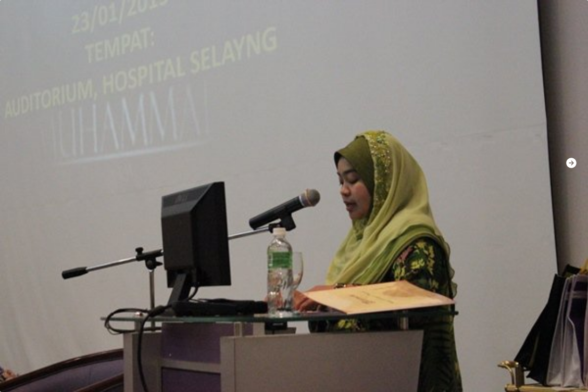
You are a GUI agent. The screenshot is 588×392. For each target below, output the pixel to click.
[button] (571, 163)
